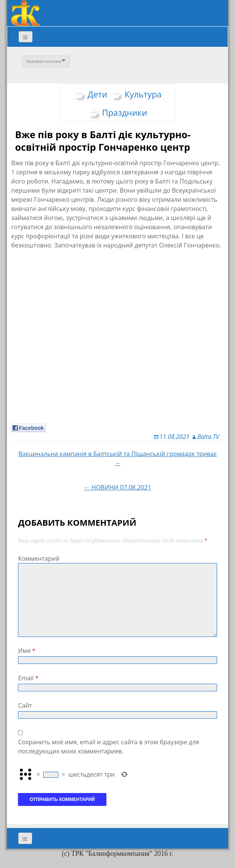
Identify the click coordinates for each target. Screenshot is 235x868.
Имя (27, 651)
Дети (97, 94)
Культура (143, 94)
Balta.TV (208, 437)
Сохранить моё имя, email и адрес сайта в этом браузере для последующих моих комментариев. (108, 747)
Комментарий (39, 558)
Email (28, 678)
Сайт (25, 705)
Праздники (124, 112)
